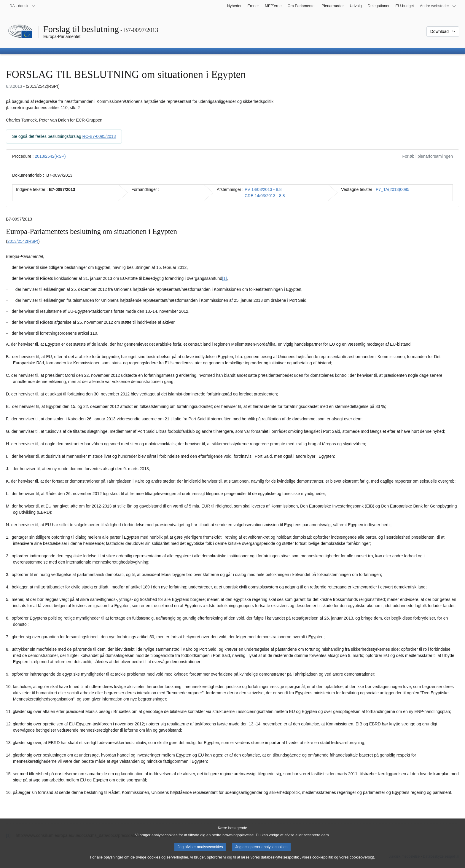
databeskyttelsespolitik (280, 860)
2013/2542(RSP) (50, 156)
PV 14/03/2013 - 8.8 (263, 189)
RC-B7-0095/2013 (99, 136)
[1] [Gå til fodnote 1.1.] (224, 278)
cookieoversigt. (362, 860)
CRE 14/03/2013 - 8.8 (265, 196)
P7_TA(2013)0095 (392, 189)
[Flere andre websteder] (438, 6)
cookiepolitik (323, 860)
